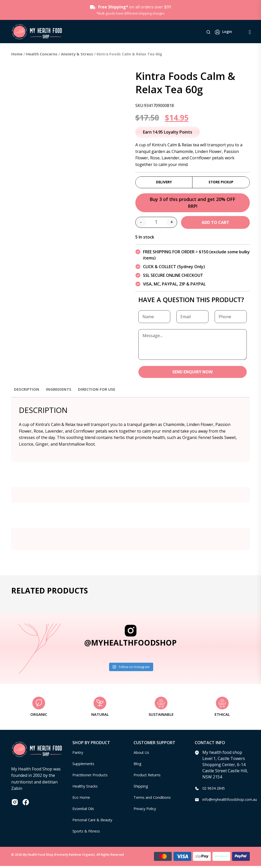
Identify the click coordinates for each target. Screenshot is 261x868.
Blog (138, 766)
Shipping (142, 788)
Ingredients (61, 391)
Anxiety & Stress (77, 54)
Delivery (164, 183)
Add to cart (215, 224)
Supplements (85, 766)
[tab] (28, 394)
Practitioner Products (93, 777)
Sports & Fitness (88, 833)
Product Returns (149, 777)
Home (17, 54)
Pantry (79, 754)
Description (28, 391)
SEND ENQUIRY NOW (193, 374)
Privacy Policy (146, 811)
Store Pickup (221, 183)
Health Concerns (42, 54)
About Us (142, 754)
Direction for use (101, 391)
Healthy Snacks (87, 788)
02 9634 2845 (215, 790)
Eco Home (82, 799)
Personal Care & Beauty (95, 822)
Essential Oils (85, 811)
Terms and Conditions (155, 799)
